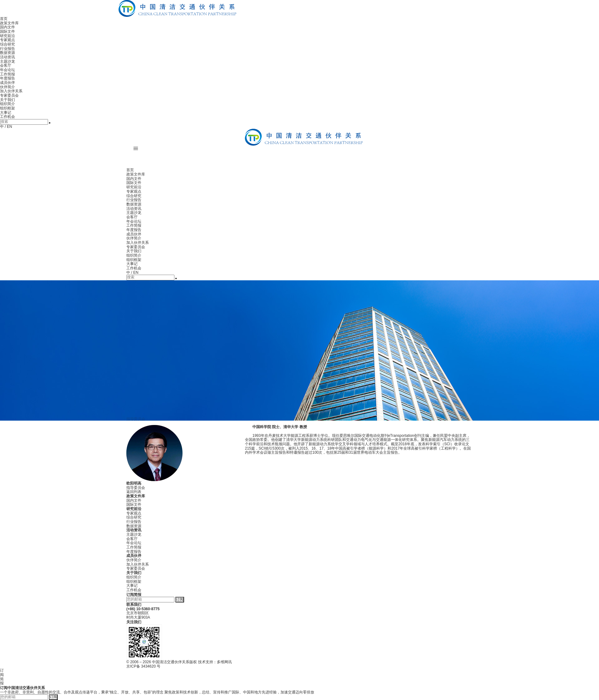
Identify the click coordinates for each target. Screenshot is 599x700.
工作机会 (7, 117)
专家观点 (7, 40)
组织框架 (7, 108)
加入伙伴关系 (11, 91)
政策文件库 (9, 23)
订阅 (180, 599)
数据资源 (7, 53)
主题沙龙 (7, 61)
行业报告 (7, 49)
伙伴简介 (7, 87)
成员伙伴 (7, 83)
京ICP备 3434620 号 (143, 666)
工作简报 (7, 74)
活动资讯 (7, 57)
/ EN (8, 127)
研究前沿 (7, 36)
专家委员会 (9, 95)
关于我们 (7, 100)
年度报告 (7, 78)
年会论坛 (7, 70)
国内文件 (7, 27)
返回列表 (134, 492)
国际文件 (7, 31)
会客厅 (6, 65)
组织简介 (7, 104)
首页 (4, 19)
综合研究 (7, 44)
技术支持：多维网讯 (215, 662)
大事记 (6, 113)
